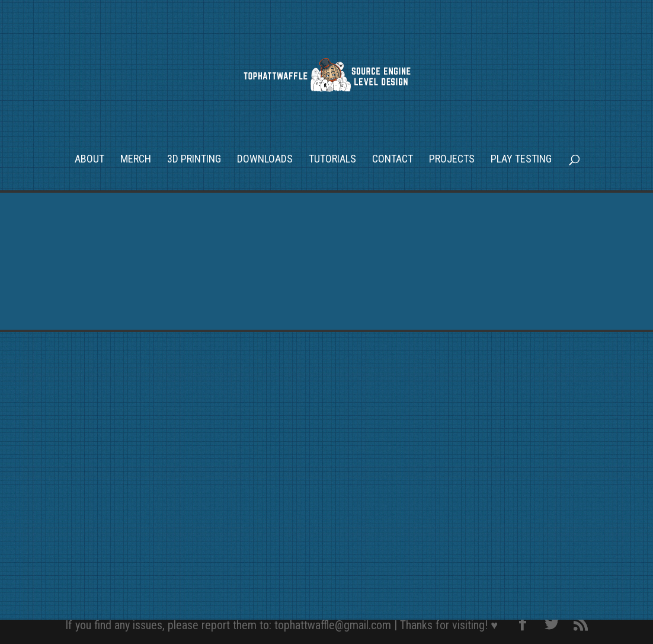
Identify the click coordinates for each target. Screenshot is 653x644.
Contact (393, 160)
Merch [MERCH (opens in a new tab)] (136, 160)
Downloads (265, 160)
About (89, 160)
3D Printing (194, 160)
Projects (452, 160)
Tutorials (332, 160)
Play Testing (521, 160)
